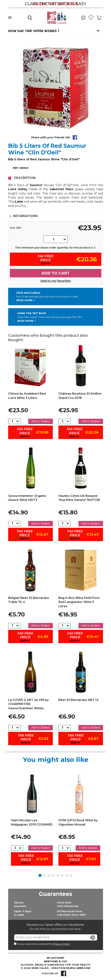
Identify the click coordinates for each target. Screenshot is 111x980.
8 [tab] (71, 875)
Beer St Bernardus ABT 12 (78, 700)
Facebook (64, 973)
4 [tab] (53, 875)
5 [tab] (58, 875)
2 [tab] (44, 875)
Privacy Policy (62, 944)
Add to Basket (41, 421)
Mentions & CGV (55, 961)
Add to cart (55, 273)
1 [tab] (40, 875)
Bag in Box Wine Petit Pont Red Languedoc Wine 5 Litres (79, 602)
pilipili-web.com (78, 968)
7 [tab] (67, 875)
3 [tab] (49, 875)
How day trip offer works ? (34, 31)
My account (56, 958)
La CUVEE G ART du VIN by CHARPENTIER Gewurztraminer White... (28, 704)
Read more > (26, 300)
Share (75, 137)
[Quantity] (54, 239)
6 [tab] (62, 875)
